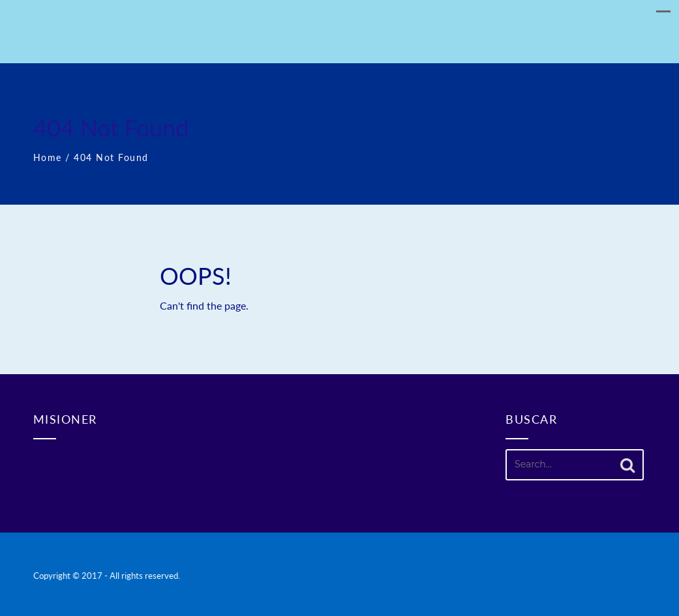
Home (48, 157)
